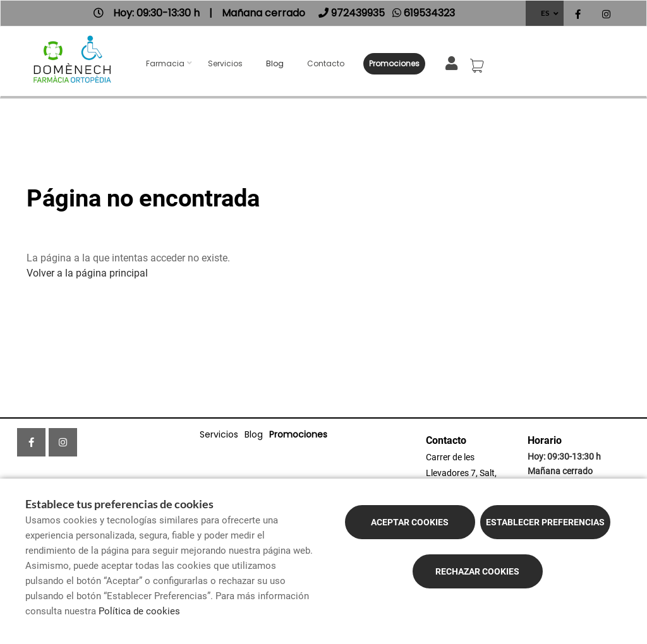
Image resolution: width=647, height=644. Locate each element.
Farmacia (165, 63)
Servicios (225, 63)
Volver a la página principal (87, 273)
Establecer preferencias (545, 522)
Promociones (394, 63)
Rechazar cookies (477, 571)
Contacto (326, 63)
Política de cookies (139, 611)
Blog (275, 63)
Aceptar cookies (410, 522)
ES (545, 13)
